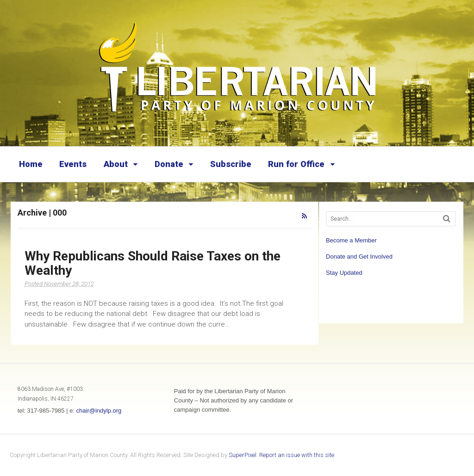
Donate (169, 164)
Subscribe (231, 164)
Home (31, 164)
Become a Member (351, 240)
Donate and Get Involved (359, 257)
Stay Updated (344, 273)
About (116, 164)
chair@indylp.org (99, 411)
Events (73, 164)
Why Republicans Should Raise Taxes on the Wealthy (153, 263)
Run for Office (296, 164)
